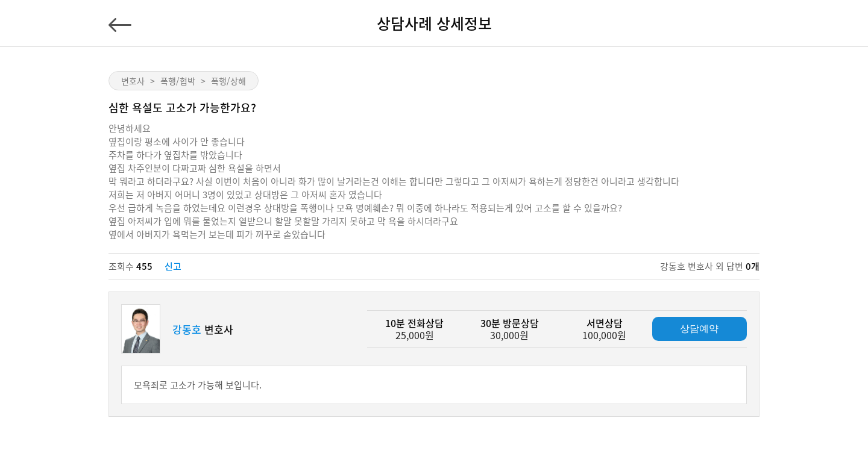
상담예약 (699, 329)
